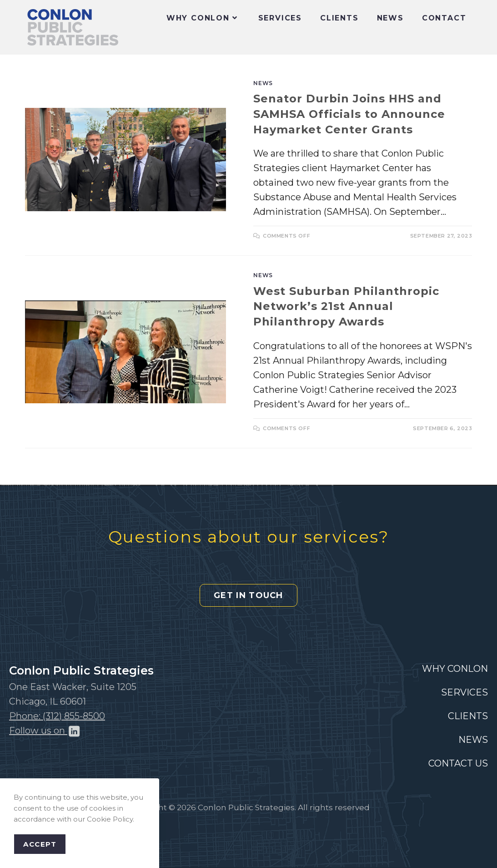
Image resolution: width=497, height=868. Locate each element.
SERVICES (464, 692)
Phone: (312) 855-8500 (57, 716)
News (263, 83)
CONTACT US (458, 763)
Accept (40, 844)
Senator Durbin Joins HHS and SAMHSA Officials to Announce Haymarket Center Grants (349, 114)
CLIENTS (468, 716)
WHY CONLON (455, 669)
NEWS (473, 740)
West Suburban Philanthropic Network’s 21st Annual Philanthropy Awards (346, 306)
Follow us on (45, 731)
